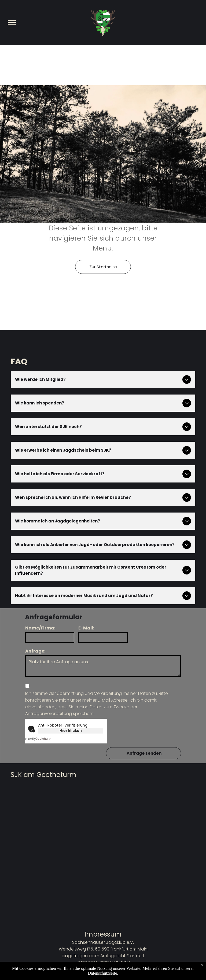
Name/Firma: (40, 628)
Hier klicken (71, 731)
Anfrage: (35, 651)
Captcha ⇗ (37, 739)
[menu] (12, 23)
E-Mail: (86, 628)
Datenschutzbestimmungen (103, 976)
